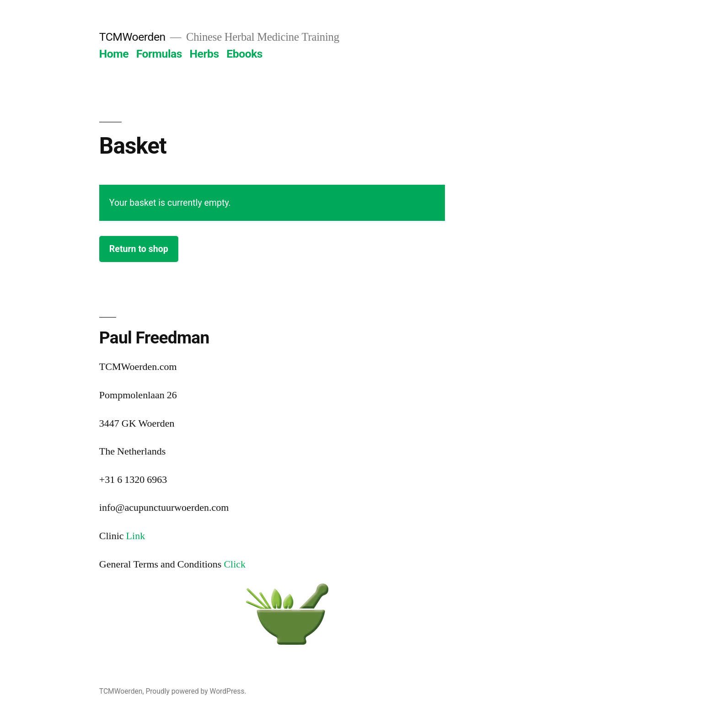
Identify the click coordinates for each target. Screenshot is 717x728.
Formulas (159, 54)
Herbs (204, 54)
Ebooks (244, 54)
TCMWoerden (132, 37)
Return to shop (139, 249)
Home (114, 54)
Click (235, 564)
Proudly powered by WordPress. (196, 691)
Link (136, 536)
